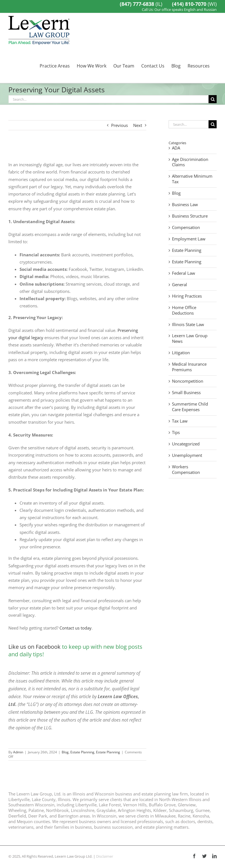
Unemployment (187, 455)
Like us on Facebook (34, 647)
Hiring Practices (187, 296)
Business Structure (190, 216)
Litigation (181, 353)
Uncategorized (186, 444)
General (179, 285)
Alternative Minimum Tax (192, 179)
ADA (176, 148)
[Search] (213, 99)
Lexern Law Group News (190, 338)
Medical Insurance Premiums (189, 367)
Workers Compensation (186, 470)
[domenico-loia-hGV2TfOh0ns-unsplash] (77, 150)
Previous (119, 125)
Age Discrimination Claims (190, 162)
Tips (176, 432)
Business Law (185, 205)
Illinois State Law (188, 325)
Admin (18, 752)
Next (138, 125)
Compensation (186, 227)
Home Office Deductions (184, 310)
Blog (65, 752)
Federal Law (184, 273)
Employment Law (189, 239)
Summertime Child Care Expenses (190, 407)
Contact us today (76, 628)
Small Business (186, 393)
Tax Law (180, 421)
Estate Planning (82, 752)
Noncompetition (188, 381)
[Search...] (108, 99)
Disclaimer (105, 856)
